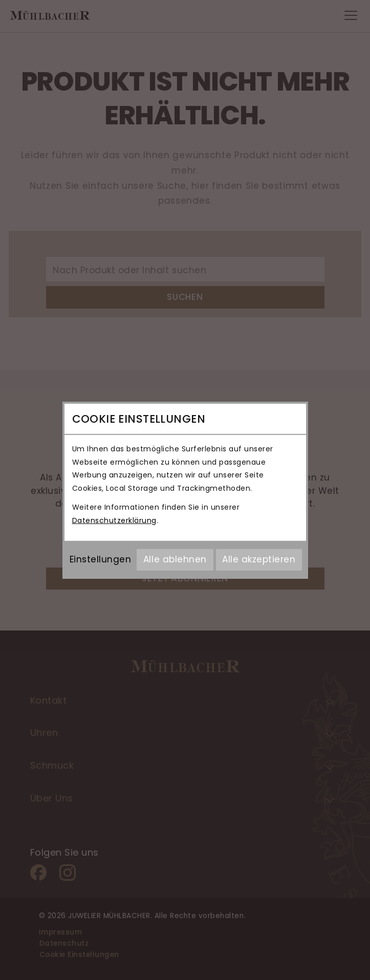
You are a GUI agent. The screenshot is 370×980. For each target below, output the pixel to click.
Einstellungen (101, 559)
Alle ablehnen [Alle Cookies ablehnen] (175, 559)
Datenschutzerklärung (114, 520)
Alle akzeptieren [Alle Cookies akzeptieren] (259, 559)
